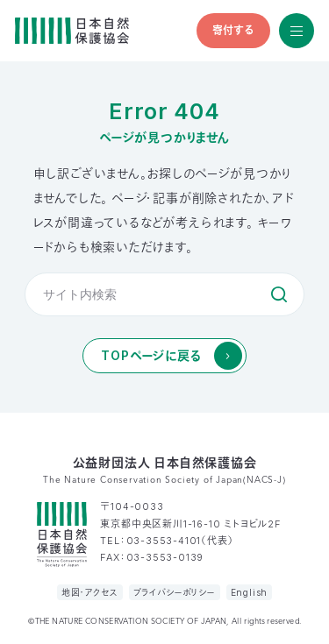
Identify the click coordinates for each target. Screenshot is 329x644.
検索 (279, 294)
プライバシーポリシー (175, 592)
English (250, 592)
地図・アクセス (90, 592)
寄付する (233, 30)
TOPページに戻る (151, 355)
